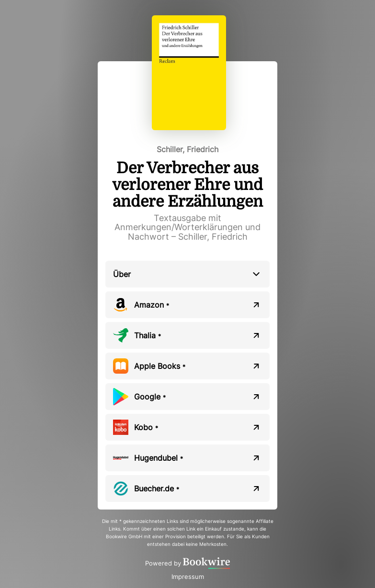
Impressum (188, 577)
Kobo (146, 427)
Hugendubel (159, 458)
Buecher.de (157, 488)
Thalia (148, 335)
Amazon (152, 305)
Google (150, 397)
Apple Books (160, 366)
